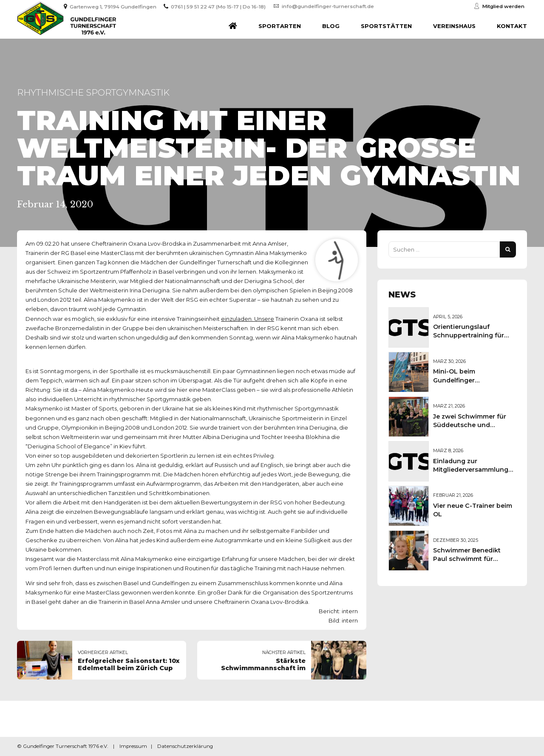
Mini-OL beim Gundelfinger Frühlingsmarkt (458, 380)
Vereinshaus (454, 26)
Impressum (133, 746)
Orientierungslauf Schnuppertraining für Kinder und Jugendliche (471, 335)
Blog (331, 26)
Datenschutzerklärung (185, 746)
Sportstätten (386, 26)
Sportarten (280, 26)
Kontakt (512, 26)
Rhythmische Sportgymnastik (93, 92)
